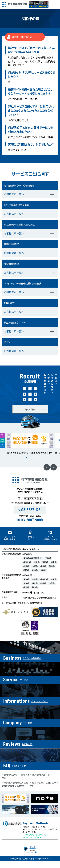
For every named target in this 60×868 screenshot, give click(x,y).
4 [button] (34, 458)
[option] (30, 444)
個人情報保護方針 (41, 775)
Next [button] (54, 467)
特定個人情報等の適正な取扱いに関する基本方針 (15, 784)
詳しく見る (30, 409)
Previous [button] (47, 467)
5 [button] (38, 458)
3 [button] (30, 458)
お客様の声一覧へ (14, 194)
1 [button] (22, 458)
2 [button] (26, 458)
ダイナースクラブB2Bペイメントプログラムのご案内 (35, 836)
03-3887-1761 (30, 510)
